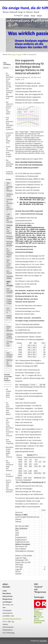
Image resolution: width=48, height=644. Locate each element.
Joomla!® (43, 641)
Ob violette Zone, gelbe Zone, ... (9, 394)
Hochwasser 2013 (9, 195)
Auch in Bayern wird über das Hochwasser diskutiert (9, 486)
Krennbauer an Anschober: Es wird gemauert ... (9, 205)
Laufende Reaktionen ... (9, 174)
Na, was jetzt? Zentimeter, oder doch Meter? (9, 409)
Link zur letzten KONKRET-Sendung (39, 612)
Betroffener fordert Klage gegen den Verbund (9, 452)
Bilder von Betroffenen (9, 329)
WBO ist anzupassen (9, 284)
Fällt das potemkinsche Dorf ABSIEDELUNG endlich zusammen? (9, 123)
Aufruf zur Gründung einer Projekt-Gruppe (9, 151)
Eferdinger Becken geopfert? (9, 244)
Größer (26, 16)
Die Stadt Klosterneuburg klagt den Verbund (9, 466)
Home (14, 54)
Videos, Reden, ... (9, 318)
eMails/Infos (9, 296)
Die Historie (9, 272)
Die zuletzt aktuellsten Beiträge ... (9, 164)
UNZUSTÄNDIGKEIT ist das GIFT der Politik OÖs (9, 138)
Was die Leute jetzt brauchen (9, 264)
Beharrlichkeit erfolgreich (9, 237)
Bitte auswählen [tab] (7, 64)
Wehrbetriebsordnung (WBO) (9, 277)
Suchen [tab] (6, 68)
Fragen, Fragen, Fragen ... (9, 302)
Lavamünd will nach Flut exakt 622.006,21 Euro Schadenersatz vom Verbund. (9, 427)
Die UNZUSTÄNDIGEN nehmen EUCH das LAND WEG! (9, 108)
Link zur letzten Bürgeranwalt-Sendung (40, 620)
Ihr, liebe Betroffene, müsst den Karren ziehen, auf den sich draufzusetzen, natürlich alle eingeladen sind (9, 86)
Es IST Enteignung (9, 475)
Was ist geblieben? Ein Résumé (9, 187)
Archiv (19, 54)
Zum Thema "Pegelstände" (9, 441)
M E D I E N (8, 310)
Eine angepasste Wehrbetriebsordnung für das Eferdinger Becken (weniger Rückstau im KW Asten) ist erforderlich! (30, 67)
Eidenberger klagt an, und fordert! (9, 229)
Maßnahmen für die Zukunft (9, 363)
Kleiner (39, 16)
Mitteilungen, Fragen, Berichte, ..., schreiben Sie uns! (9, 340)
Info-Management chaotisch (9, 291)
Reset (33, 16)
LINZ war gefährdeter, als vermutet (9, 218)
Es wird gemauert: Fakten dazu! (9, 253)
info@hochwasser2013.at (12, 619)
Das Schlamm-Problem (9, 355)
